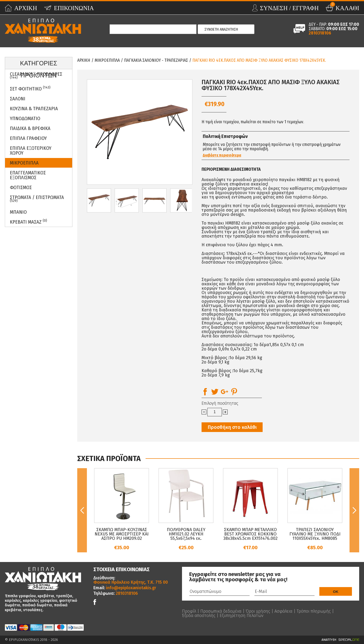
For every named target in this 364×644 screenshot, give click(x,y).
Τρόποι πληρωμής (314, 611)
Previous (82, 510)
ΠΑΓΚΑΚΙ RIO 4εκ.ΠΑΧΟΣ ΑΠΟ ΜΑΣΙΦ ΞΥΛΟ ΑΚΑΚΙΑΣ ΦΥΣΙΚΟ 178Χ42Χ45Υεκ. (259, 60)
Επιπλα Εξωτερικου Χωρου (31, 151)
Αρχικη (84, 60)
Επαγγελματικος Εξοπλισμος (28, 175)
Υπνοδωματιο (25, 118)
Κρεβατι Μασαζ (28, 222)
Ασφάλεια (283, 611)
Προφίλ (189, 611)
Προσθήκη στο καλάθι (232, 427)
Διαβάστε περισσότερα (222, 155)
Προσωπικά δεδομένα (221, 611)
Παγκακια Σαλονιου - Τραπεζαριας (156, 60)
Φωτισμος (21, 187)
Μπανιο (18, 212)
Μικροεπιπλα (24, 163)
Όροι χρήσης (258, 611)
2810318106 (320, 33)
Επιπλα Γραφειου (28, 138)
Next (354, 510)
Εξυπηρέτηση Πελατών (241, 616)
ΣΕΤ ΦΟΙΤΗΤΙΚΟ (30, 88)
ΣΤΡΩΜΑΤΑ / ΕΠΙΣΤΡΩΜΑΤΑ (37, 199)
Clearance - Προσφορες (36, 75)
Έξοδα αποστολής (199, 616)
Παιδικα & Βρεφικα (30, 128)
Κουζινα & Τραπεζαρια (34, 109)
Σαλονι (18, 99)
